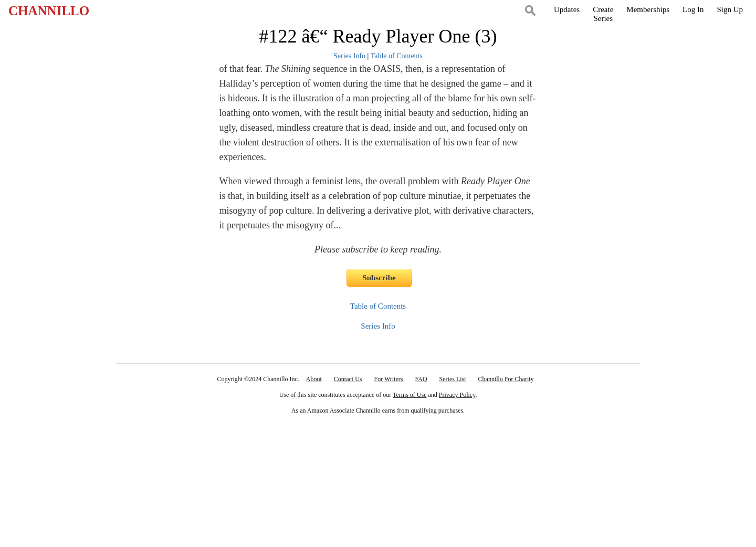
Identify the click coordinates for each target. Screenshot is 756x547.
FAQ (421, 379)
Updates (567, 9)
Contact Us (348, 379)
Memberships (648, 9)
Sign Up (730, 9)
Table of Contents (397, 56)
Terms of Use (409, 395)
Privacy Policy (457, 395)
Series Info (349, 56)
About (314, 379)
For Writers (389, 379)
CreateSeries (603, 14)
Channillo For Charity (506, 379)
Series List (453, 379)
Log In (693, 9)
